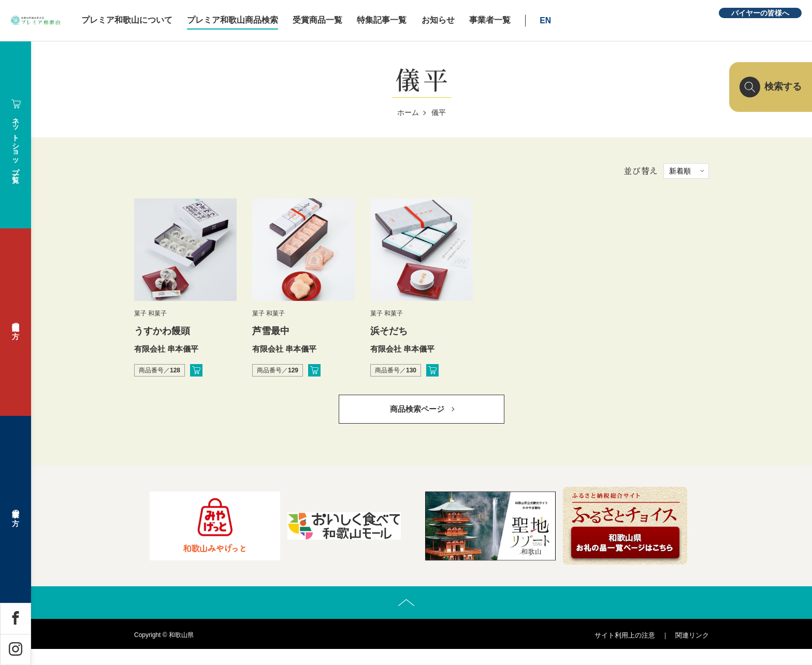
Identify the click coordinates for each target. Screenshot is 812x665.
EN (614, 20)
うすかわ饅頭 (162, 331)
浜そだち (389, 331)
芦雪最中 (271, 331)
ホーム (408, 112)
